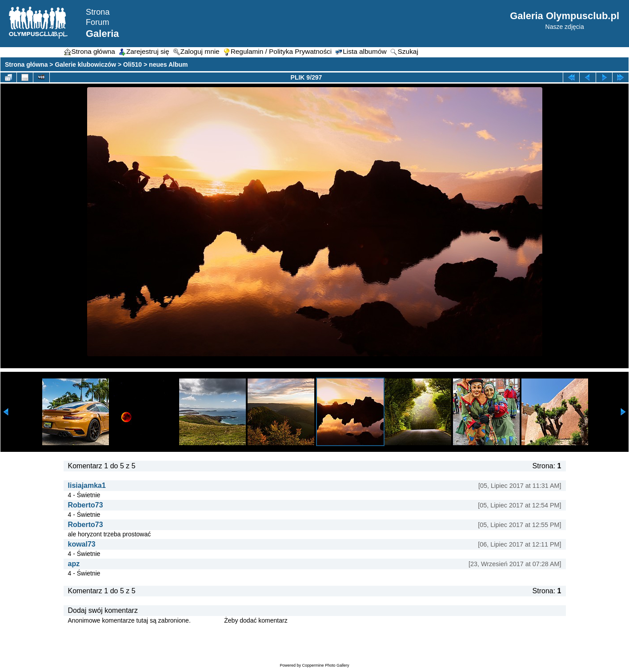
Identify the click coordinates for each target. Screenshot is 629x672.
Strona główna (26, 64)
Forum (98, 22)
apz (74, 564)
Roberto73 (86, 505)
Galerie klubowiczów (85, 64)
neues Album (168, 64)
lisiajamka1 (87, 485)
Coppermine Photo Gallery (325, 665)
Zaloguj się (208, 620)
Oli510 (132, 64)
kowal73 (82, 544)
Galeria (102, 34)
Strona (98, 12)
